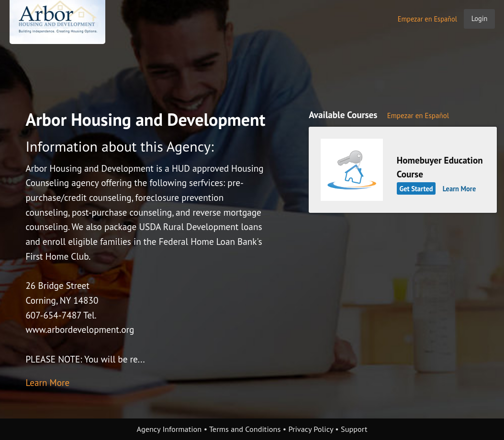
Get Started (416, 189)
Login (480, 18)
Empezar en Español (427, 19)
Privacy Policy (311, 429)
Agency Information (169, 429)
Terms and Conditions (245, 429)
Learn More (47, 382)
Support (354, 429)
